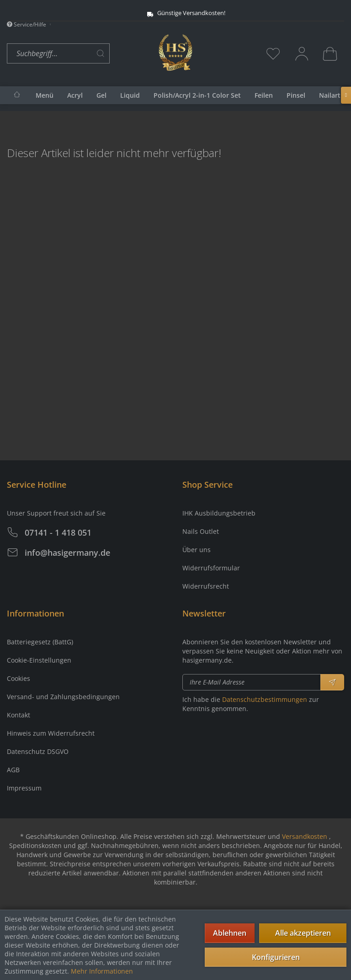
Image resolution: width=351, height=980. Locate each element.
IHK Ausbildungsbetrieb (219, 513)
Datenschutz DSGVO (38, 751)
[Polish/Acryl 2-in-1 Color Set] (197, 95)
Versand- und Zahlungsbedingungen (63, 697)
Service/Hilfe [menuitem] (27, 24)
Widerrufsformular (211, 568)
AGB (13, 770)
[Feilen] (264, 95)
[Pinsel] (296, 95)
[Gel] (101, 95)
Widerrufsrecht (206, 586)
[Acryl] (75, 95)
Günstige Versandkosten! (165, 13)
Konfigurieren (276, 957)
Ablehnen (230, 933)
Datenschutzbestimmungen (265, 699)
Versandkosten (305, 836)
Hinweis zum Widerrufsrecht (51, 733)
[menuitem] (80, 54)
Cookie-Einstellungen (39, 660)
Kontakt (19, 715)
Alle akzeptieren (303, 933)
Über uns (197, 550)
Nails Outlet (201, 531)
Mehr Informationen (102, 971)
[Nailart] (330, 95)
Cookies (19, 678)
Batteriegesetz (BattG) (40, 642)
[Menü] (45, 95)
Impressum (24, 788)
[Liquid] (130, 95)
